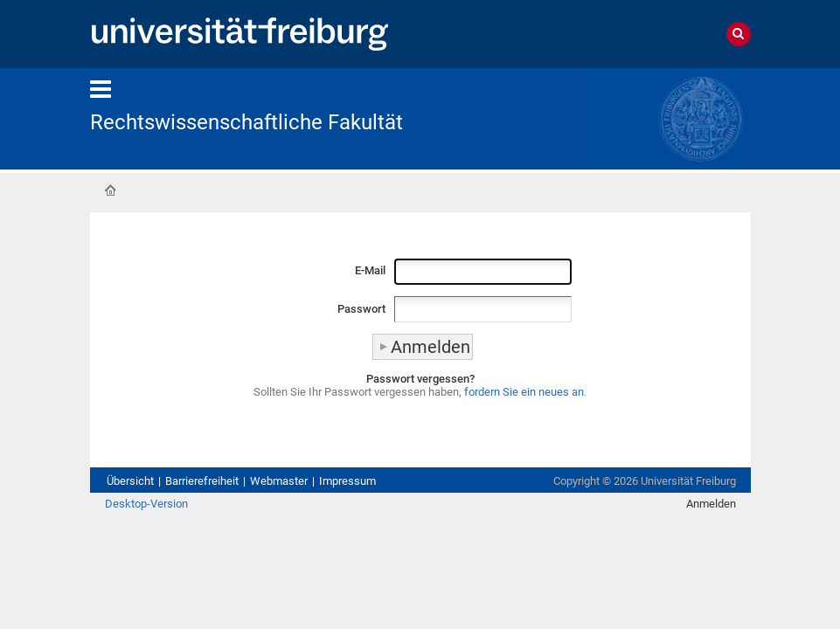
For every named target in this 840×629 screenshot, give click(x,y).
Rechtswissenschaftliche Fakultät (246, 122)
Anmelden (711, 504)
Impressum (347, 481)
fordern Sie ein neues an (524, 392)
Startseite (110, 190)
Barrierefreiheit (202, 481)
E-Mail (370, 270)
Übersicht (130, 481)
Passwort (361, 309)
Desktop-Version (146, 504)
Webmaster (279, 481)
